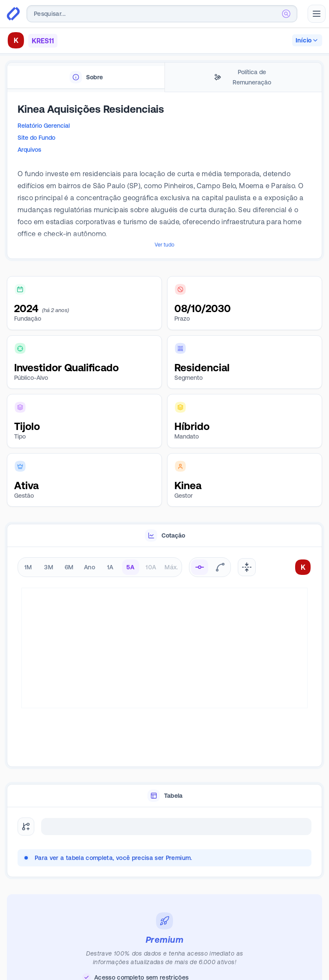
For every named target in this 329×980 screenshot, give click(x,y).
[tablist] (164, 77)
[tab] (86, 77)
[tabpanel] (164, 176)
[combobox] (162, 14)
